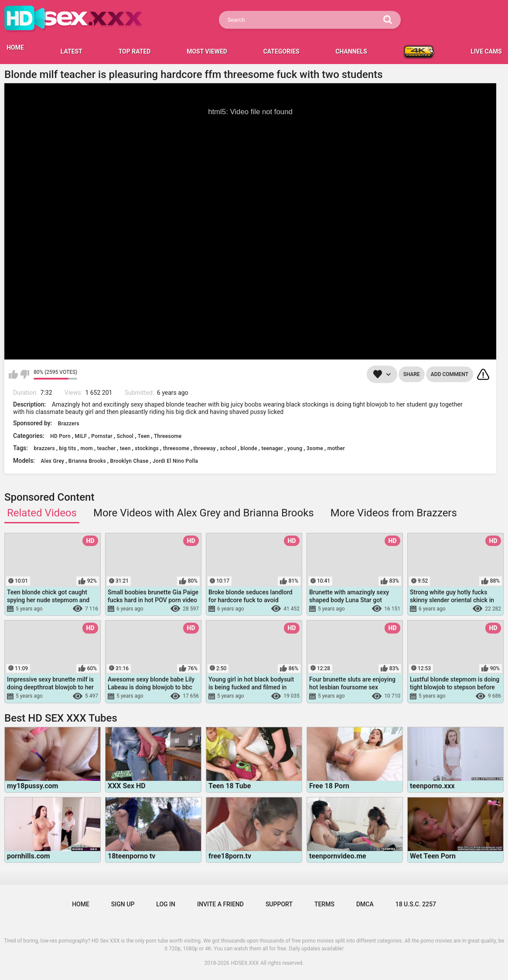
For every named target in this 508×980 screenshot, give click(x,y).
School (125, 436)
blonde (249, 448)
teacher (107, 448)
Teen (144, 436)
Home (81, 904)
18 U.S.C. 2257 (416, 904)
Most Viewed (207, 51)
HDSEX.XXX (245, 963)
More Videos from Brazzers (394, 513)
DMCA (365, 904)
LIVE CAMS (486, 51)
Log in (166, 904)
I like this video (13, 374)
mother (336, 448)
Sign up (123, 904)
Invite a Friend (220, 904)
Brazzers (69, 424)
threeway (205, 448)
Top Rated (135, 51)
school (228, 448)
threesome (176, 448)
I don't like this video (25, 374)
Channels (351, 51)
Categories (281, 51)
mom (87, 448)
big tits (68, 448)
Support (279, 904)
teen (125, 448)
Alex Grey (53, 461)
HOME (15, 47)
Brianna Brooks (87, 461)
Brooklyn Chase (130, 461)
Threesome (168, 436)
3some (315, 448)
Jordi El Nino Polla (175, 461)
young (295, 448)
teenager (272, 448)
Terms (324, 904)
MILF (81, 436)
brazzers (44, 448)
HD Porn (60, 436)
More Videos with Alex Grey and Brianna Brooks (204, 513)
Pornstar (102, 436)
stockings (147, 448)
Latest (72, 51)
